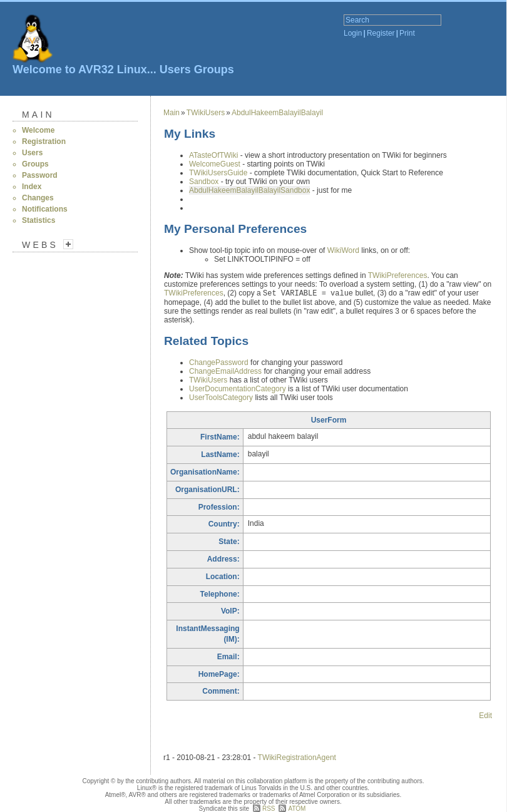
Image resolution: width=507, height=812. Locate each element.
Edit (485, 716)
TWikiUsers (206, 113)
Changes (38, 198)
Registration (44, 141)
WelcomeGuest (215, 164)
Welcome (38, 130)
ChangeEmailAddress (225, 371)
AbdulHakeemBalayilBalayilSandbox (249, 190)
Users (175, 69)
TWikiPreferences (398, 275)
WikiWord (343, 250)
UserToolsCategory (221, 398)
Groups (214, 69)
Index (32, 187)
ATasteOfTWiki (213, 155)
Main (38, 115)
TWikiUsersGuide (218, 173)
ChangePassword (219, 362)
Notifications (45, 209)
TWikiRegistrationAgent (297, 758)
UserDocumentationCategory (238, 389)
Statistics (38, 220)
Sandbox (204, 182)
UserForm (329, 420)
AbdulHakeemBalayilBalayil (277, 113)
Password (40, 175)
